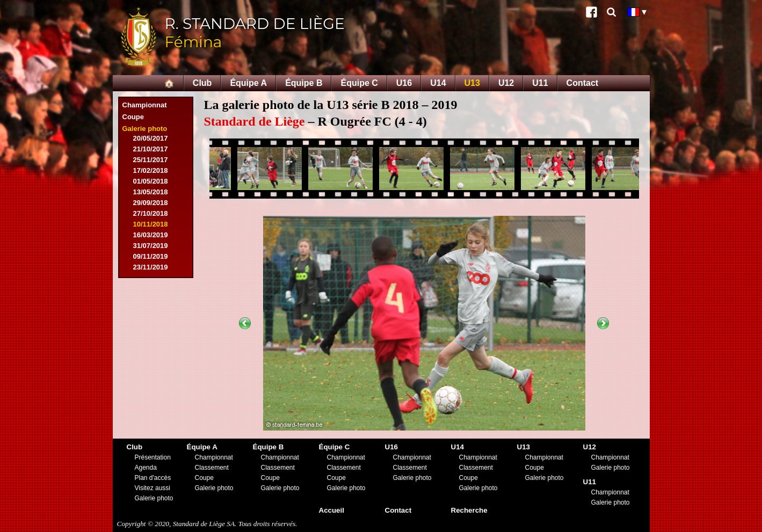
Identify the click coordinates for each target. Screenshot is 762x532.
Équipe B (304, 83)
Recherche (469, 510)
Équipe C (359, 83)
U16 (404, 83)
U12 (506, 83)
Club (202, 83)
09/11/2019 (151, 256)
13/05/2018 (151, 192)
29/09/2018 (151, 203)
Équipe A (248, 83)
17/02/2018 (151, 170)
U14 (438, 83)
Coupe (133, 117)
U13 (472, 83)
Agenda (146, 468)
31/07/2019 (151, 246)
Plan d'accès (153, 478)
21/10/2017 (151, 149)
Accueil (332, 510)
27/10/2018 (151, 213)
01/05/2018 (151, 181)
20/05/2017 (151, 138)
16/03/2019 (151, 235)
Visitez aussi (153, 488)
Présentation (153, 457)
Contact (583, 83)
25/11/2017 (151, 160)
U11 (540, 83)
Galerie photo (145, 129)
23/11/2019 (151, 267)
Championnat (145, 105)
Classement (212, 468)
